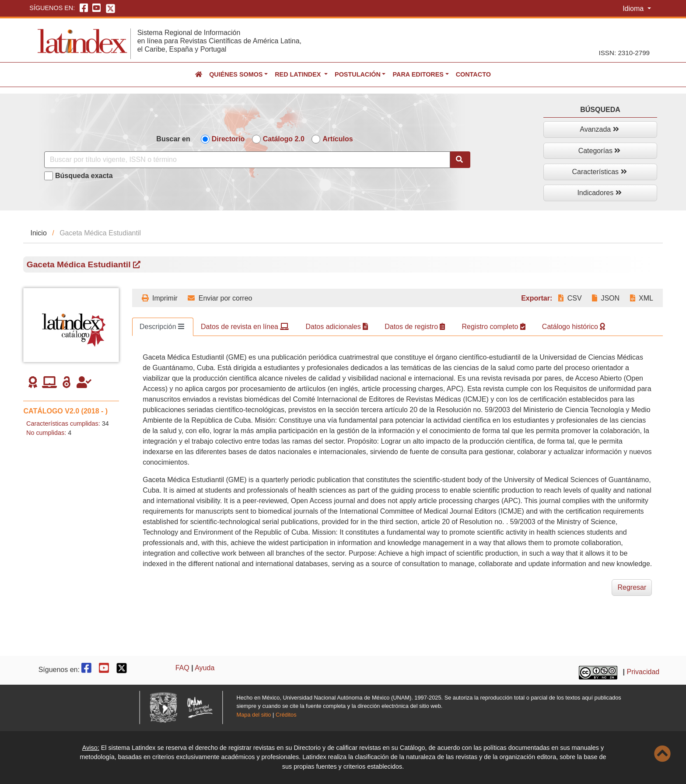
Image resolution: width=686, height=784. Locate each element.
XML (642, 298)
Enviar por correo (220, 298)
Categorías (600, 151)
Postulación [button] (358, 74)
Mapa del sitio (254, 715)
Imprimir (160, 298)
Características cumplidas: (63, 423)
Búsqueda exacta (84, 176)
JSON (606, 298)
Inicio (38, 233)
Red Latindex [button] (299, 74)
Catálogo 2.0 (284, 139)
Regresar (632, 587)
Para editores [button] (418, 74)
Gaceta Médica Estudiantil (84, 264)
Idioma (634, 9)
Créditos (286, 715)
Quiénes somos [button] (236, 74)
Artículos (338, 139)
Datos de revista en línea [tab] (245, 327)
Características (599, 172)
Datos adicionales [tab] (337, 327)
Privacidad (643, 672)
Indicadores (599, 193)
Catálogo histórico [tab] (574, 327)
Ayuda (205, 668)
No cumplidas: (46, 433)
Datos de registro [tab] (415, 327)
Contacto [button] (473, 74)
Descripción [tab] (162, 327)
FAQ (182, 668)
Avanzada (599, 129)
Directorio (228, 139)
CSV (570, 298)
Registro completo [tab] (493, 327)
